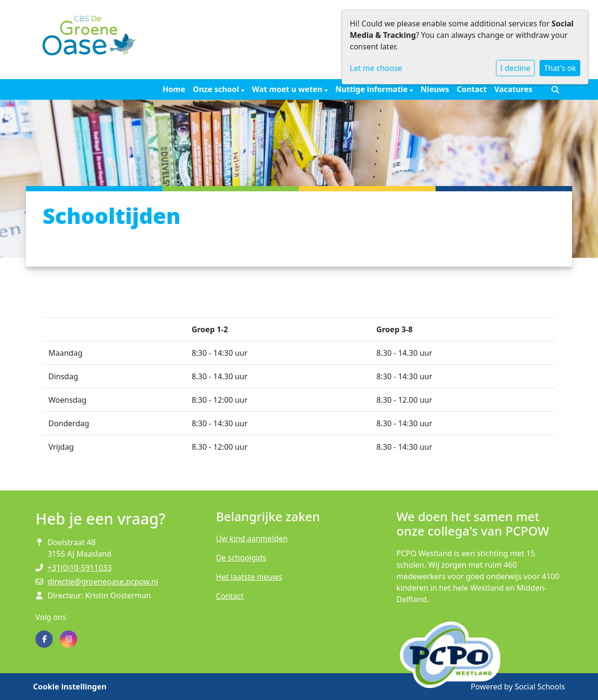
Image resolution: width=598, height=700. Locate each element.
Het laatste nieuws (249, 577)
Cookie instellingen (70, 687)
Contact (471, 89)
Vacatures (513, 89)
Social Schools (540, 687)
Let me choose (376, 68)
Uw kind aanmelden (252, 538)
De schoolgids (241, 558)
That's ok (560, 68)
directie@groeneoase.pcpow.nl (103, 582)
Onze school (217, 89)
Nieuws (435, 89)
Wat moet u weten (288, 89)
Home (174, 89)
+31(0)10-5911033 (80, 568)
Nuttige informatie (373, 89)
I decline (515, 68)
